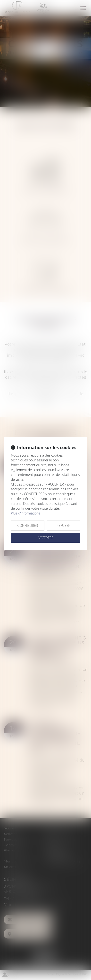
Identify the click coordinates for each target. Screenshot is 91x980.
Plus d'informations (26, 513)
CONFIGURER (28, 525)
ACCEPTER (45, 538)
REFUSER (63, 525)
